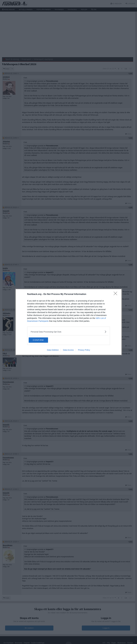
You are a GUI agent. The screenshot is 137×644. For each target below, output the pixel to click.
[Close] (116, 294)
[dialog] (69, 322)
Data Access (68, 350)
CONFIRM (42, 340)
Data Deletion (53, 350)
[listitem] (69, 332)
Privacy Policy (84, 350)
